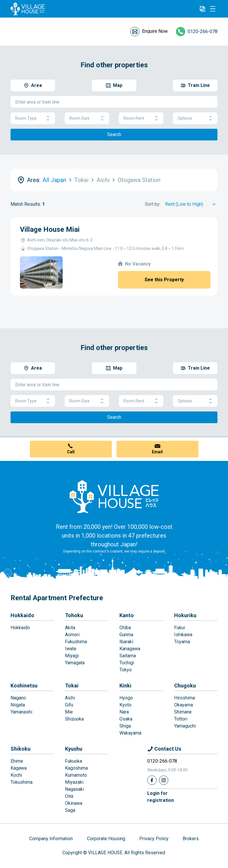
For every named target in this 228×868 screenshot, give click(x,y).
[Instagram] (164, 780)
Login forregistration (161, 797)
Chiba (125, 628)
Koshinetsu (24, 686)
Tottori (181, 719)
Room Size (87, 118)
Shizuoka (74, 719)
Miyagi (72, 656)
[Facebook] (152, 780)
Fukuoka (73, 761)
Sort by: (153, 204)
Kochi (16, 775)
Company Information (51, 839)
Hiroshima (185, 698)
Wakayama (130, 733)
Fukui (180, 628)
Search (114, 134)
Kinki (125, 686)
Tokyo (126, 670)
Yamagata (75, 663)
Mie (69, 712)
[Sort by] (191, 204)
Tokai (72, 686)
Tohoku (74, 615)
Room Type (33, 118)
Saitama (128, 656)
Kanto (127, 615)
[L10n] (202, 9)
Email (157, 452)
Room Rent (141, 118)
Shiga (125, 726)
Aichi (70, 698)
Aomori (72, 635)
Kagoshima (76, 768)
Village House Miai (50, 229)
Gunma (126, 635)
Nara (124, 712)
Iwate (71, 649)
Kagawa (19, 768)
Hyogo (126, 698)
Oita (69, 796)
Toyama (182, 642)
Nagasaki (74, 789)
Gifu (69, 705)
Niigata (18, 705)
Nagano (18, 698)
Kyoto (125, 705)
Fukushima (76, 642)
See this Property (164, 280)
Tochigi (127, 663)
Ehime (17, 761)
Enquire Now (155, 31)
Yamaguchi (185, 726)
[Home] (114, 496)
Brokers (191, 839)
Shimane (183, 712)
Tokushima (22, 782)
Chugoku (185, 686)
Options (195, 118)
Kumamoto (76, 775)
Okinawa (74, 803)
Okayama (184, 705)
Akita (70, 628)
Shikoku (20, 749)
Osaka (126, 719)
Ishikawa (183, 635)
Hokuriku (185, 615)
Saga (70, 810)
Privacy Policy (154, 839)
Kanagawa (130, 649)
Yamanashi (21, 712)
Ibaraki (126, 642)
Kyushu (74, 749)
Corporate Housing (106, 839)
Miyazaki (74, 782)
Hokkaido (22, 615)
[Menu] (213, 9)
